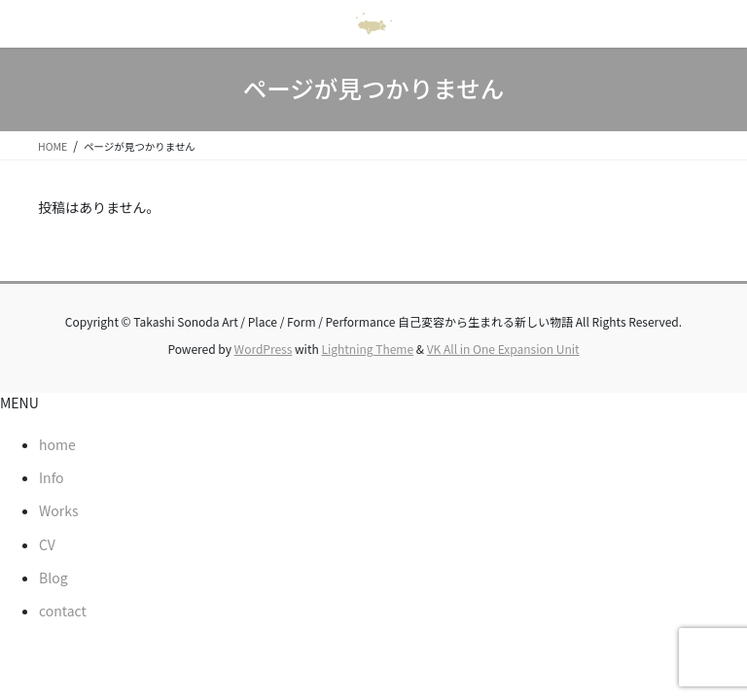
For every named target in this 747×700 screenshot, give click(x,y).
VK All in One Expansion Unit (503, 349)
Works (59, 510)
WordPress (264, 349)
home (57, 444)
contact (63, 611)
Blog (53, 577)
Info (51, 477)
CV (47, 544)
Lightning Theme (367, 349)
